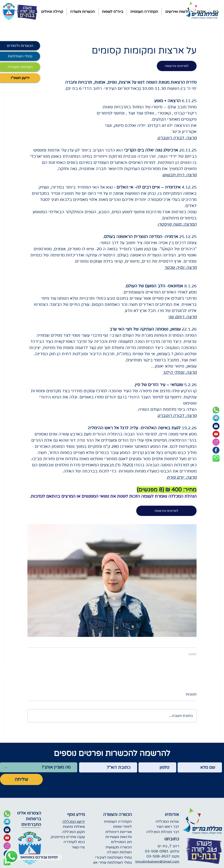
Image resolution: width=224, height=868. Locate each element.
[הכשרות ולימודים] (20, 46)
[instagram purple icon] (216, 442)
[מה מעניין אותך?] (39, 767)
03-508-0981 (157, 851)
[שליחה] (21, 779)
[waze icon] (7, 822)
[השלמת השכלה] (20, 67)
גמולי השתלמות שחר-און (113, 863)
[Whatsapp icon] (12, 856)
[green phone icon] (216, 410)
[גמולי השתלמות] (20, 56)
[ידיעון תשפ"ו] (20, 78)
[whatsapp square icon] (216, 458)
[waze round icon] (216, 418)
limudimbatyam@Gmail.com (157, 861)
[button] (177, 12)
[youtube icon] (216, 434)
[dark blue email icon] (216, 426)
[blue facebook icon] (216, 450)
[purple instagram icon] (7, 846)
